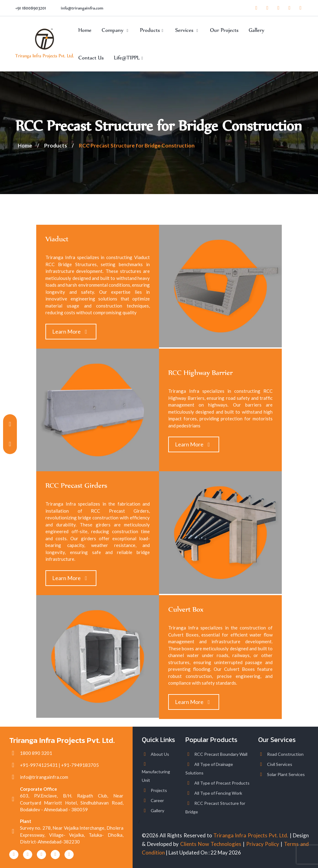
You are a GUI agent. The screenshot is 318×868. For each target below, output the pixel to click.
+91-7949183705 (80, 765)
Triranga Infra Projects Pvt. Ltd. (251, 835)
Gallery (256, 30)
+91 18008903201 (31, 8)
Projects (159, 790)
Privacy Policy (263, 844)
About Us (160, 754)
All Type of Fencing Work (218, 793)
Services (188, 30)
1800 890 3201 (36, 753)
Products (152, 30)
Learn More (71, 331)
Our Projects (224, 30)
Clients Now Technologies (211, 844)
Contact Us (91, 58)
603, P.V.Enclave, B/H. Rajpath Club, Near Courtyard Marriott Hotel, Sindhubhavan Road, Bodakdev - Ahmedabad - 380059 (72, 803)
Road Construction (285, 754)
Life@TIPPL (129, 58)
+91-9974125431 (39, 765)
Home (85, 30)
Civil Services (280, 764)
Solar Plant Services (286, 774)
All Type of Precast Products (222, 783)
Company (116, 30)
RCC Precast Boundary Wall (221, 754)
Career (157, 800)
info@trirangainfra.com (82, 8)
